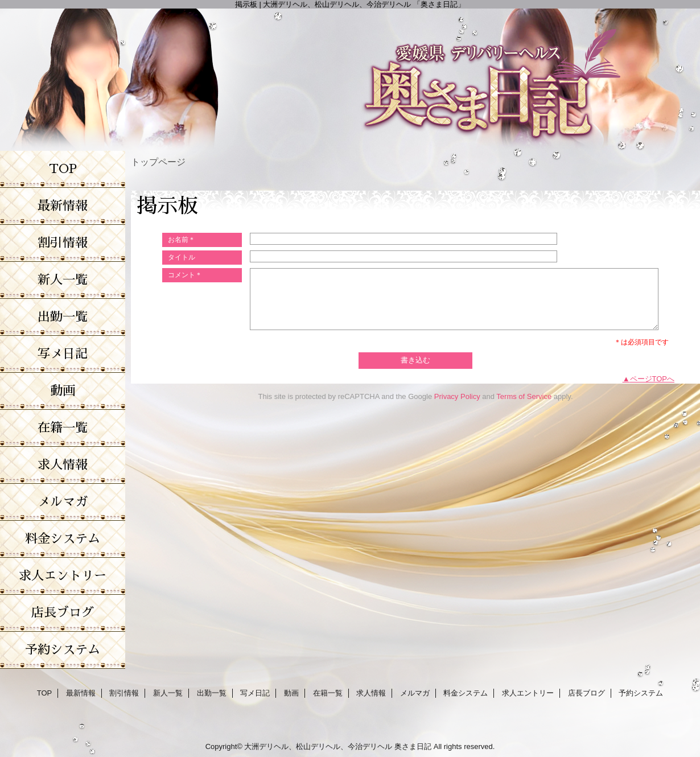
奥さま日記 (413, 746)
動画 (291, 693)
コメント (185, 275)
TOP (63, 169)
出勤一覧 (212, 693)
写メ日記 (255, 693)
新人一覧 (168, 693)
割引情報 (124, 693)
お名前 (182, 240)
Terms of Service (524, 396)
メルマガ (415, 693)
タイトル (182, 257)
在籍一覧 (328, 693)
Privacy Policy (457, 396)
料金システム (466, 693)
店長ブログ (586, 693)
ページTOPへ (652, 379)
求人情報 (371, 693)
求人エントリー (528, 693)
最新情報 (81, 693)
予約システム (641, 693)
